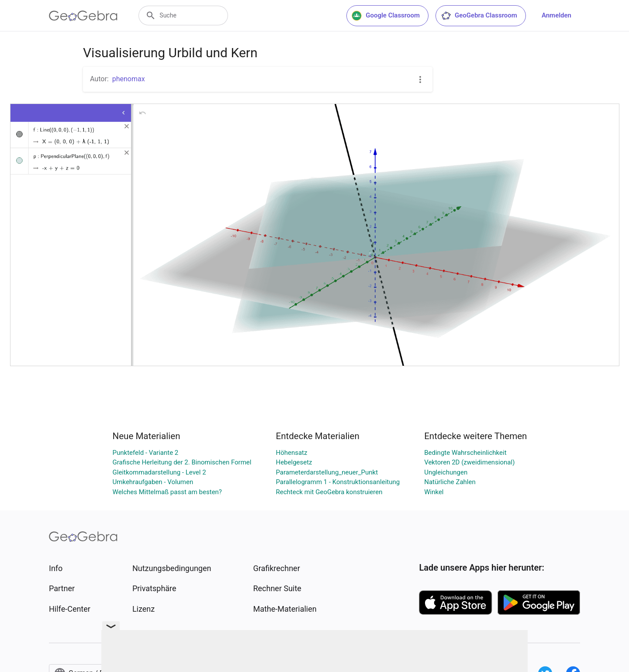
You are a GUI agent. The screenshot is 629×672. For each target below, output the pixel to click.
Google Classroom (386, 16)
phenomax (129, 79)
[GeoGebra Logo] (83, 16)
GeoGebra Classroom (479, 16)
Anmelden (556, 15)
